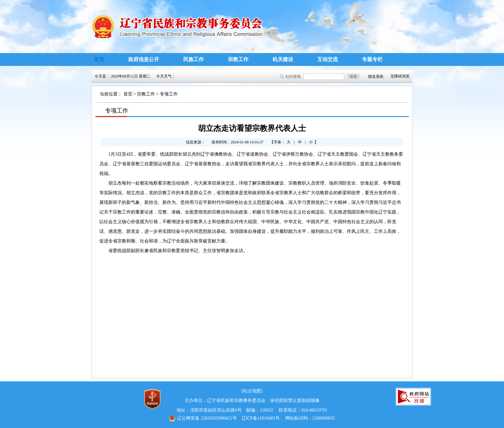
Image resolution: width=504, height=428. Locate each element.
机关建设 (283, 59)
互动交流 (328, 59)
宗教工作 (238, 59)
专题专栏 (372, 59)
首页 (99, 59)
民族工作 (194, 59)
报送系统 (376, 77)
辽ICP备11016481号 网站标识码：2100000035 (252, 418)
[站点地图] (252, 391)
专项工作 (169, 94)
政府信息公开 (144, 59)
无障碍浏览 (400, 76)
